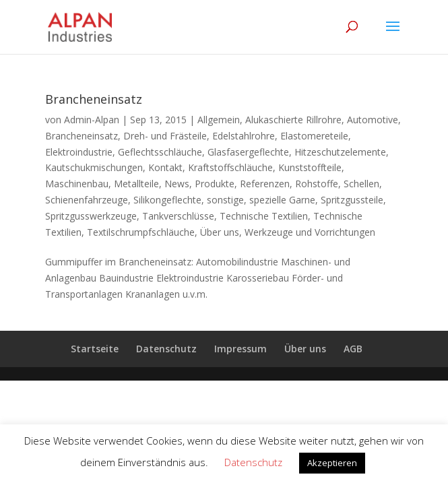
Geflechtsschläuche (160, 152)
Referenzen (265, 184)
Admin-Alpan (92, 120)
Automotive (373, 120)
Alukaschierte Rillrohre (293, 120)
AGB (353, 349)
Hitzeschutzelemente (340, 152)
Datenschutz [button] (253, 462)
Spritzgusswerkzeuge (91, 216)
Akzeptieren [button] (332, 463)
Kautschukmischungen (94, 167)
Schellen (361, 184)
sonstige (225, 200)
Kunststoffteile (310, 167)
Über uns (220, 232)
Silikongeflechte (167, 200)
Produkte (215, 184)
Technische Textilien (264, 216)
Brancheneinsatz (94, 99)
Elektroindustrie (79, 152)
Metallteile (136, 184)
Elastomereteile (314, 136)
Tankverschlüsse (178, 216)
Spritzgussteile (352, 200)
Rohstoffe (317, 184)
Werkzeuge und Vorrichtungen (310, 232)
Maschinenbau (77, 184)
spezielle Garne (282, 200)
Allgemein (219, 120)
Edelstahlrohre (244, 136)
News (177, 184)
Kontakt (165, 167)
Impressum (241, 349)
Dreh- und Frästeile (165, 136)
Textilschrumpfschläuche (141, 232)
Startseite (95, 349)
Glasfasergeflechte (248, 152)
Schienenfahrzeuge (87, 200)
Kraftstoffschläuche (230, 167)
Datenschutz (166, 349)
